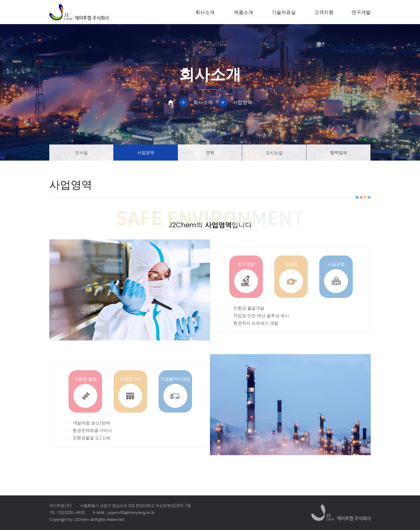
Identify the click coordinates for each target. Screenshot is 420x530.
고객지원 (324, 12)
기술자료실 (284, 12)
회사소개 (205, 12)
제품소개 (243, 12)
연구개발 (361, 12)
